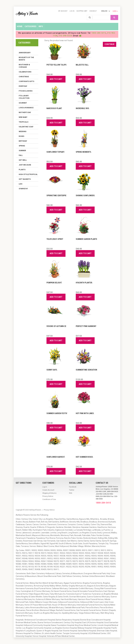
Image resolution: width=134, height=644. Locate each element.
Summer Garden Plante (86, 239)
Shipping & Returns (49, 493)
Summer (22, 151)
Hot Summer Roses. (85, 457)
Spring (22, 146)
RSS (71, 493)
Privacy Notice (48, 496)
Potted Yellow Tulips (56, 65)
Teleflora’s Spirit (55, 239)
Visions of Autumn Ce (56, 326)
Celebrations (25, 72)
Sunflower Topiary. (56, 152)
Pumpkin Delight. (54, 283)
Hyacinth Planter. (84, 283)
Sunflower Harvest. (56, 457)
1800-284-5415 (99, 33)
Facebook (73, 487)
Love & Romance (26, 108)
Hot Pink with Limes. (85, 413)
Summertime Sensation (86, 370)
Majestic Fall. (82, 65)
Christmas (24, 77)
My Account (63, 11)
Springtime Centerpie (56, 196)
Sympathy (23, 189)
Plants (22, 170)
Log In (72, 11)
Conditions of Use (49, 499)
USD (115, 11)
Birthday (23, 141)
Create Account (48, 490)
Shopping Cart (82, 11)
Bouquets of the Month (26, 59)
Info (41, 26)
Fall (21, 155)
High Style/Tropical (28, 174)
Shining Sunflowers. (85, 196)
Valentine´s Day (26, 127)
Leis (21, 184)
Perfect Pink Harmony (86, 326)
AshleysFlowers (35, 510)
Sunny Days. (52, 370)
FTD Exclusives (26, 91)
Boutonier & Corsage (24, 66)
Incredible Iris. (83, 108)
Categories (30, 26)
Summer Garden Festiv (57, 413)
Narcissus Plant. (54, 108)
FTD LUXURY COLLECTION (24, 97)
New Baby (23, 117)
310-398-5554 (65, 36)
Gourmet (23, 103)
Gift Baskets (25, 179)
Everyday (23, 86)
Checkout (93, 11)
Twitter (72, 490)
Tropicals (24, 122)
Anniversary (25, 53)
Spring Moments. (84, 152)
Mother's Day (25, 112)
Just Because (25, 165)
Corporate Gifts (26, 81)
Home (20, 26)
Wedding (23, 132)
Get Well (23, 160)
